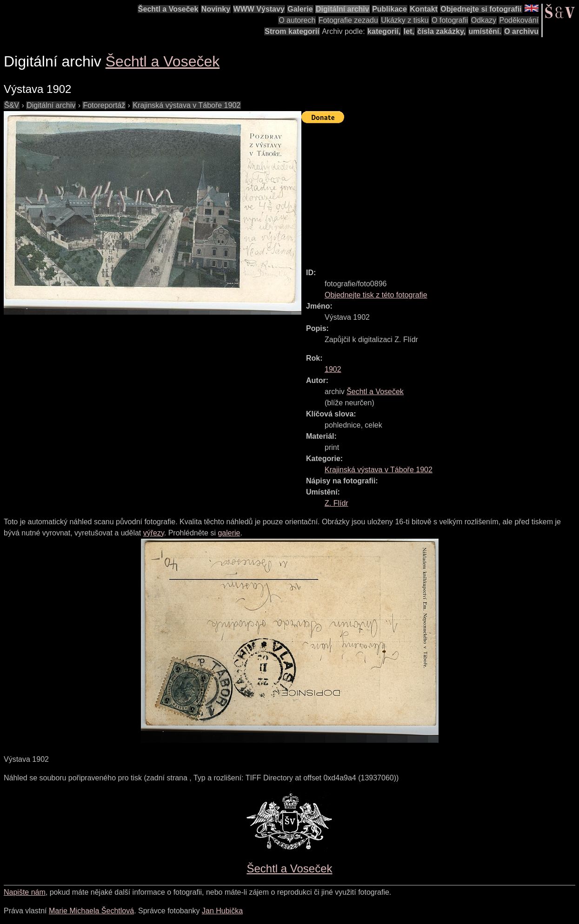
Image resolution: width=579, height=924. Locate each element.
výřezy (154, 533)
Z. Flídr (336, 503)
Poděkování (519, 20)
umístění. (485, 31)
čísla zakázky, (441, 31)
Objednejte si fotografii (481, 9)
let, (409, 31)
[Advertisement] (440, 191)
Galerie (300, 9)
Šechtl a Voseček (168, 9)
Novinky (216, 9)
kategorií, (384, 31)
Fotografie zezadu (348, 20)
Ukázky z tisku (405, 20)
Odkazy (484, 20)
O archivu (521, 31)
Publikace (389, 9)
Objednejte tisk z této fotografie (376, 295)
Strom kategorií (292, 31)
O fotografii (450, 20)
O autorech (297, 20)
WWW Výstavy (259, 9)
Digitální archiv (343, 9)
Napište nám (25, 892)
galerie (229, 533)
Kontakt (424, 9)
